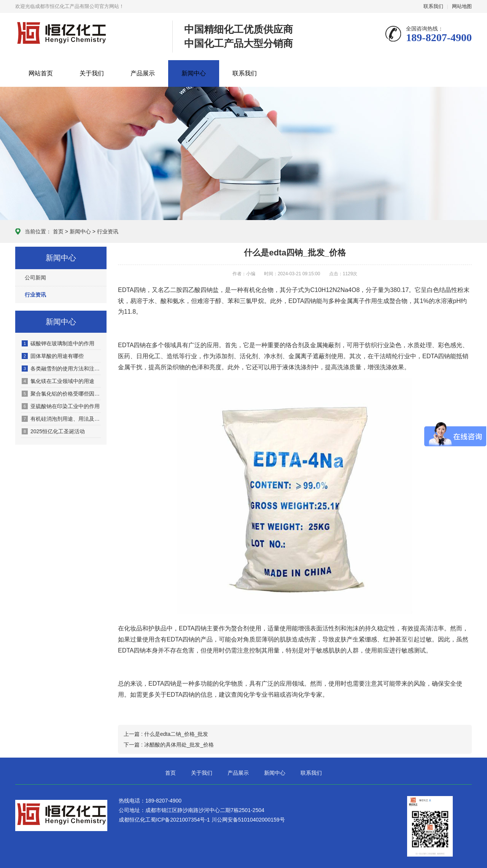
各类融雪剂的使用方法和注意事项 (61, 369)
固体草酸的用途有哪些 (53, 356)
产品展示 (143, 73)
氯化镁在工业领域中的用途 (58, 381)
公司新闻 (35, 278)
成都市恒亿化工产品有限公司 (61, 34)
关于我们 (92, 73)
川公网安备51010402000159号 (248, 820)
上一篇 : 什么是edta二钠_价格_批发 (166, 734)
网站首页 (41, 73)
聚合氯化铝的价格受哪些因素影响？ (61, 394)
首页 (58, 231)
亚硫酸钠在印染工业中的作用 (61, 406)
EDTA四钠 (162, 684)
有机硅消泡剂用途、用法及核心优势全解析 (61, 419)
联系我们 (433, 6)
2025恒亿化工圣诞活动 (53, 431)
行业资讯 (108, 231)
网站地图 (462, 6)
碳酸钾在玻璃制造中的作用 (58, 343)
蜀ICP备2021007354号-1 (181, 820)
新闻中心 (194, 73)
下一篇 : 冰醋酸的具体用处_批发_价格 (169, 745)
